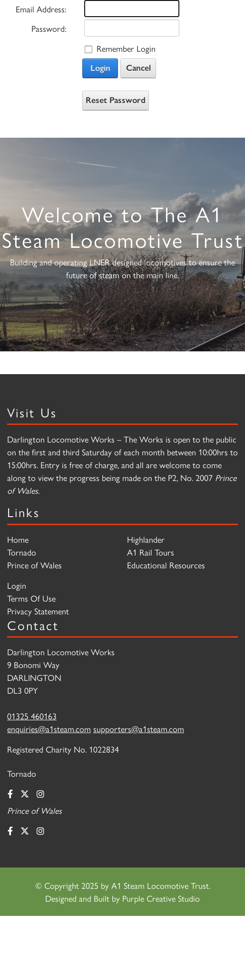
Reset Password (116, 100)
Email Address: (41, 9)
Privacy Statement (38, 611)
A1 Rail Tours (151, 552)
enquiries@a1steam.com (49, 729)
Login (100, 68)
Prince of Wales (34, 565)
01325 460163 (32, 716)
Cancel (138, 68)
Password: (49, 28)
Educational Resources (166, 565)
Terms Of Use (31, 598)
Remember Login (126, 48)
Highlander (146, 539)
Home (18, 539)
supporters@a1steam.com (139, 729)
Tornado (22, 552)
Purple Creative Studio (161, 898)
